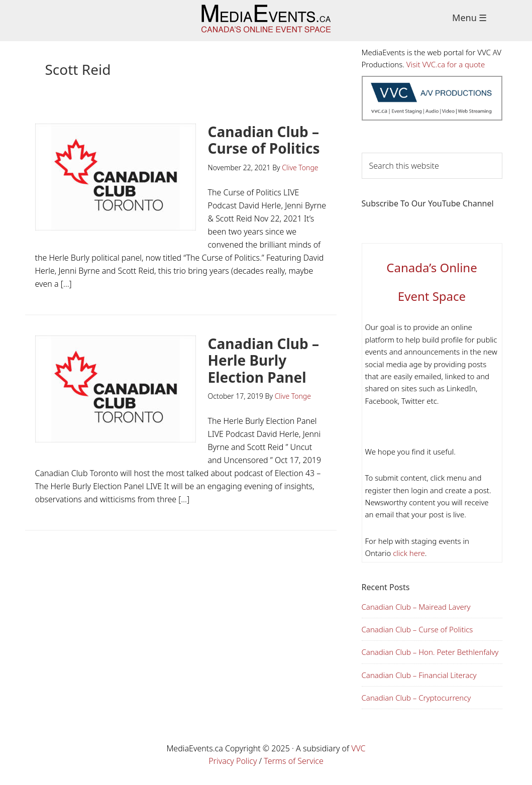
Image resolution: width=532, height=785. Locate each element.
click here (408, 553)
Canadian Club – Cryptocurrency (416, 698)
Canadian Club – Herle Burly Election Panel (264, 360)
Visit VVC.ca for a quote (446, 64)
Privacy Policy (233, 761)
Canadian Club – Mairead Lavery (416, 607)
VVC (358, 748)
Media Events (266, 21)
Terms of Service (294, 761)
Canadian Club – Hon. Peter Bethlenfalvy (430, 652)
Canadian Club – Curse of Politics (264, 140)
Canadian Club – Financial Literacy (419, 675)
